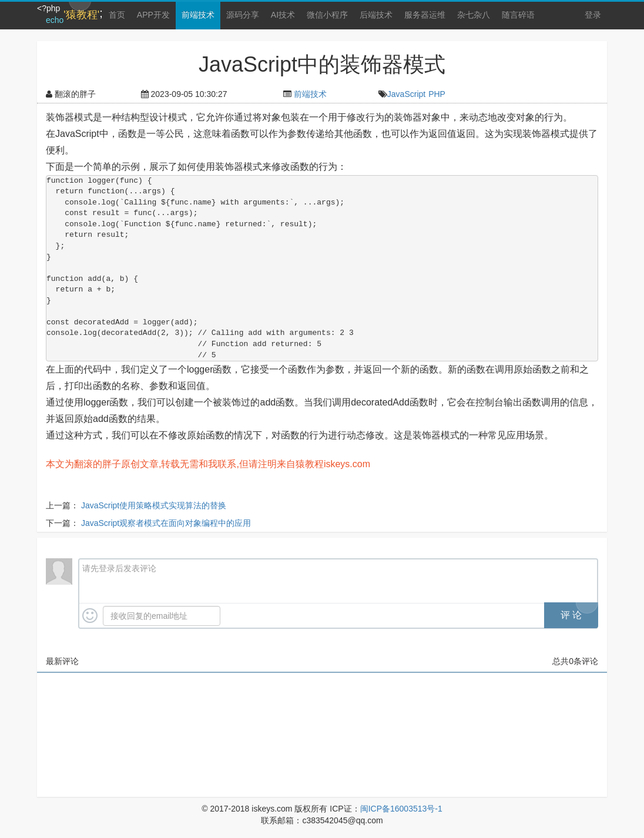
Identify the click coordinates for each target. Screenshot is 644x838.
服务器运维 (425, 15)
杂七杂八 (474, 15)
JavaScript (406, 94)
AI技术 (283, 15)
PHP (437, 94)
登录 (593, 15)
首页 (117, 15)
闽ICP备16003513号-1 (401, 809)
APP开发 (153, 15)
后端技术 (376, 15)
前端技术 (198, 15)
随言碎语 (518, 15)
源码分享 (243, 15)
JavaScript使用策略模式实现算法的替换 (154, 505)
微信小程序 (327, 15)
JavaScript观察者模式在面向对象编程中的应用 (166, 523)
